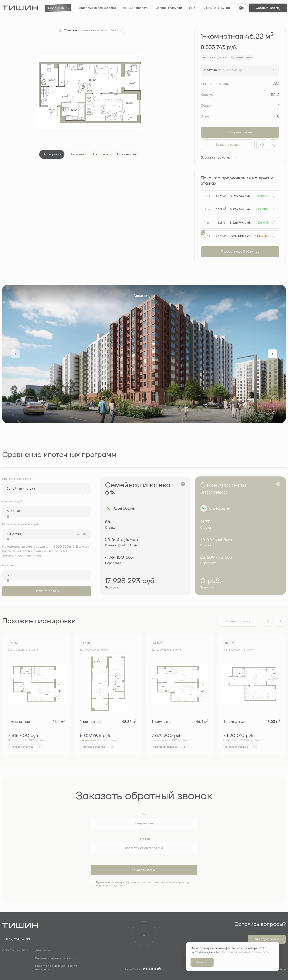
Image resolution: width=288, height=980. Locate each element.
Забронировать (240, 132)
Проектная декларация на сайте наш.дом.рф (56, 968)
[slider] (8, 517)
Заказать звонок (228, 145)
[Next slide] (272, 354)
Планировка (52, 154)
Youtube (281, 969)
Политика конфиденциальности (56, 958)
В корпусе (101, 154)
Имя (144, 814)
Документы (43, 951)
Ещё (192, 8)
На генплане (127, 154)
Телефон (144, 839)
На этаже (77, 154)
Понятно (202, 962)
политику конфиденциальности (131, 882)
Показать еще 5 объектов (240, 252)
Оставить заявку (268, 8)
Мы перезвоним (267, 939)
